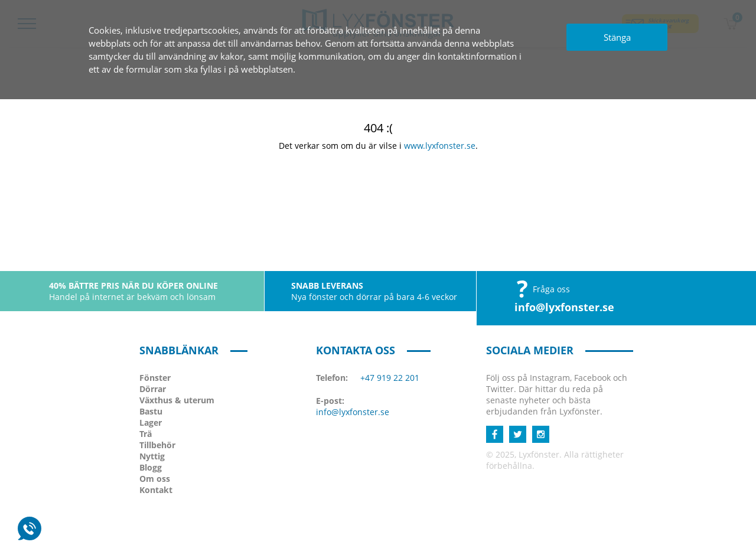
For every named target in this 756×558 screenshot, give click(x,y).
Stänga (617, 37)
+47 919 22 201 (390, 378)
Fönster (155, 378)
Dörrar (153, 389)
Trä (146, 434)
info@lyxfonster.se (564, 307)
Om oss (155, 479)
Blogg (151, 467)
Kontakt (156, 490)
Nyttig (152, 456)
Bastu (151, 411)
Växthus (177, 400)
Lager (151, 422)
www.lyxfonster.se (440, 146)
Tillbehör (157, 445)
